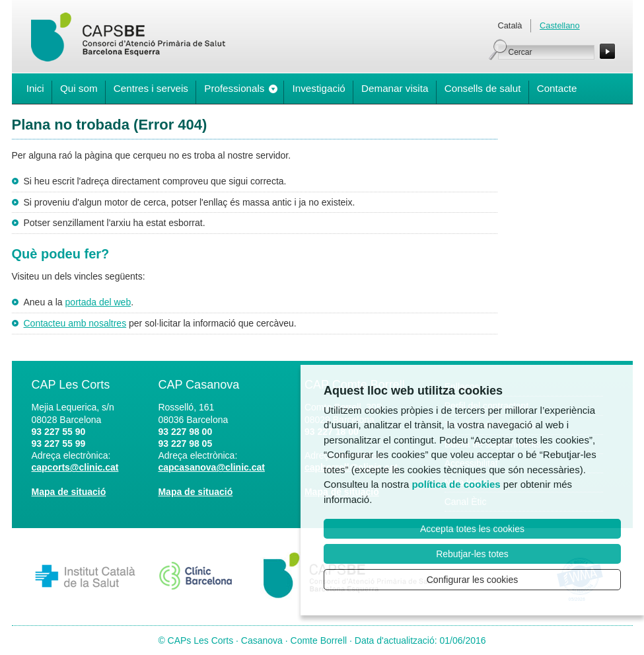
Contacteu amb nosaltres (75, 323)
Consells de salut (483, 88)
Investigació (319, 88)
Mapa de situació (69, 492)
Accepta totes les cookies (472, 529)
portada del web (98, 302)
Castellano (559, 25)
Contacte (557, 88)
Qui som (79, 88)
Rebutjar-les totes (472, 554)
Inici (35, 88)
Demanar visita (395, 88)
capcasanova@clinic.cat (211, 467)
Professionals (234, 88)
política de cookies (456, 484)
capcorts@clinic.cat (75, 467)
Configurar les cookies (473, 580)
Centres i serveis (151, 88)
